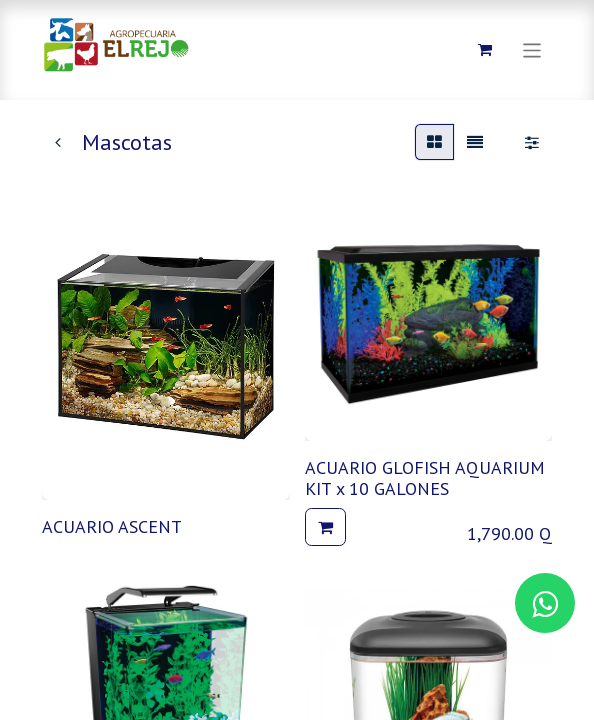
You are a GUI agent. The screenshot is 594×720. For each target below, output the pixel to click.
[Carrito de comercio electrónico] (485, 50)
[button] (325, 527)
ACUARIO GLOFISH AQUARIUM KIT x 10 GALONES (425, 478)
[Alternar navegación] (532, 49)
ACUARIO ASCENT (112, 526)
